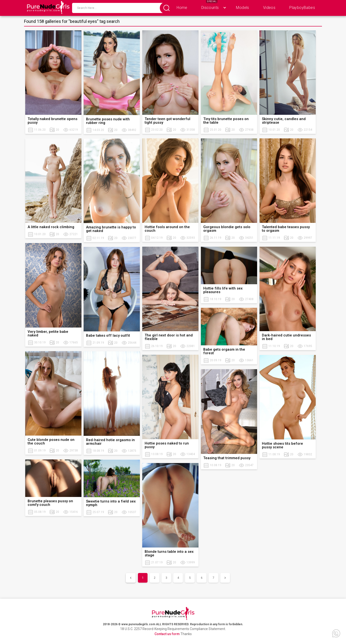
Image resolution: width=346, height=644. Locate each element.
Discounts (210, 8)
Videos (269, 8)
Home (182, 8)
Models (242, 8)
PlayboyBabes (302, 8)
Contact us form (167, 634)
